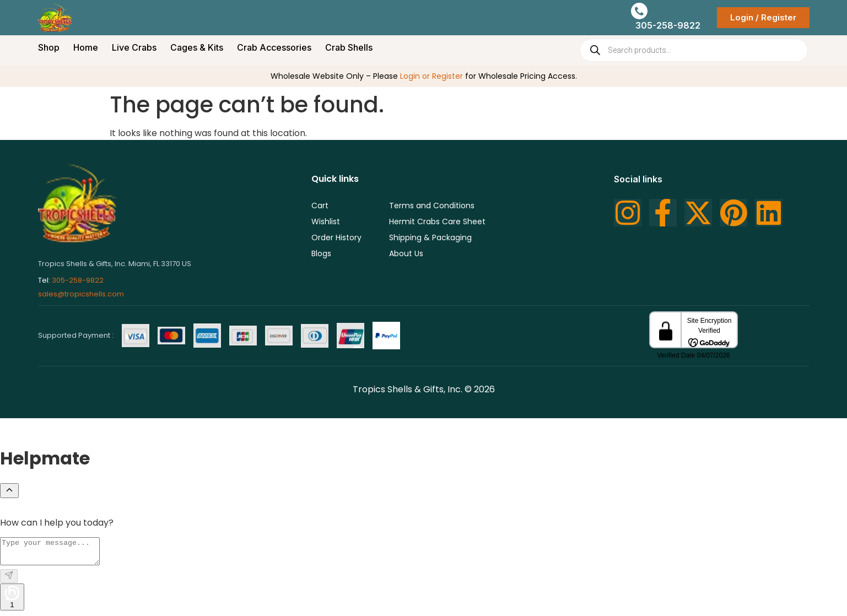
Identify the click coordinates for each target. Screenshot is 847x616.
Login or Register (431, 76)
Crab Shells (349, 47)
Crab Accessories (274, 47)
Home (86, 47)
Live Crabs (134, 47)
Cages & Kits (197, 47)
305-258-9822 (78, 280)
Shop (49, 47)
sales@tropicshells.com (81, 294)
